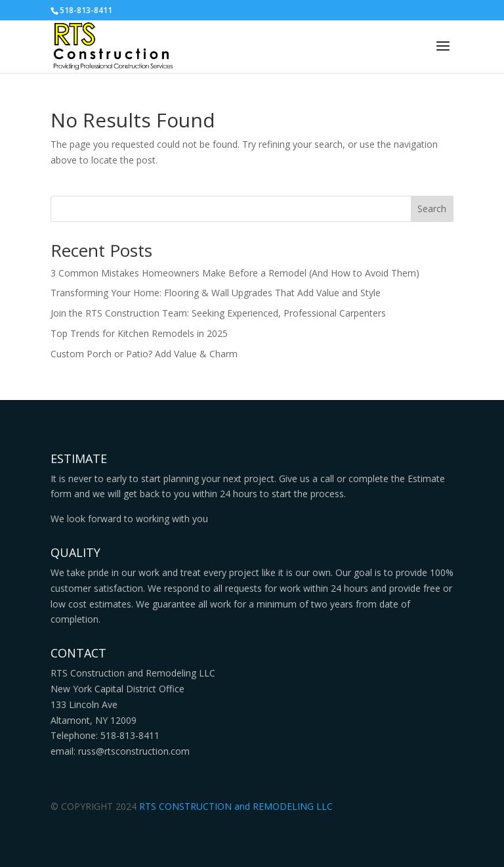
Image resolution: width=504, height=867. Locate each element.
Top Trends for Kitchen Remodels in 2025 (139, 333)
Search (432, 209)
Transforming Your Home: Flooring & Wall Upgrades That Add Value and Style (216, 293)
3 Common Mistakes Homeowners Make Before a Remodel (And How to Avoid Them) (235, 273)
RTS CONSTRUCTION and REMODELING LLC (236, 806)
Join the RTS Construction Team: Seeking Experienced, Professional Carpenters (218, 313)
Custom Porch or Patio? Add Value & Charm (144, 354)
